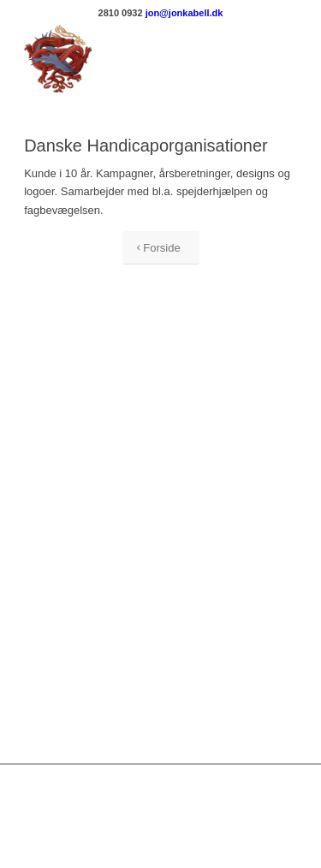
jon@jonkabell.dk (184, 13)
